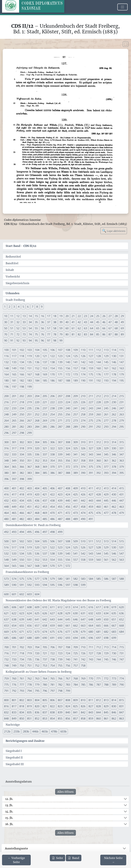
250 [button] (22, 414)
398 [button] (22, 479)
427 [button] (91, 494)
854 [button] (52, 719)
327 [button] (91, 448)
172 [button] (68, 374)
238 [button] (52, 408)
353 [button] (45, 461)
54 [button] (30, 328)
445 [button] (106, 501)
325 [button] (75, 448)
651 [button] (114, 619)
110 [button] (83, 350)
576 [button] (29, 579)
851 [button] (29, 719)
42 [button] (79, 322)
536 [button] (37, 554)
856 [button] (68, 719)
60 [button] (67, 328)
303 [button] (29, 442)
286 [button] (52, 427)
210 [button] (83, 396)
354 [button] (52, 461)
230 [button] (114, 402)
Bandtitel (12, 263)
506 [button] (52, 541)
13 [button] (24, 316)
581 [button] (68, 579)
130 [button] (114, 356)
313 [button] (106, 442)
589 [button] (6, 585)
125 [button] (75, 356)
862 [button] (114, 719)
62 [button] (79, 328)
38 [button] (55, 322)
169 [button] (45, 374)
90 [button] (6, 341)
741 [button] (75, 659)
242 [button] (83, 408)
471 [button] (60, 513)
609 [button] (37, 607)
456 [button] (68, 507)
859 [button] (91, 719)
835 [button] (29, 712)
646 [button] (75, 619)
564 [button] (6, 566)
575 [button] (22, 579)
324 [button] (68, 448)
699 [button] (114, 638)
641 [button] (37, 619)
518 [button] (22, 547)
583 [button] (83, 579)
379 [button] (122, 467)
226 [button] (83, 402)
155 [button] (60, 368)
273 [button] (75, 421)
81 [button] (73, 334)
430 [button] (114, 494)
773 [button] (114, 678)
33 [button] (24, 322)
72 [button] (18, 334)
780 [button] (45, 685)
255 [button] (60, 414)
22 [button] (79, 316)
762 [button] (29, 678)
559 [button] (91, 560)
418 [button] (22, 494)
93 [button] (24, 341)
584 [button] (91, 579)
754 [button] (52, 666)
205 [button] (45, 396)
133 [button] (14, 362)
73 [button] (24, 334)
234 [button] (22, 408)
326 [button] (83, 448)
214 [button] (114, 396)
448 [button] (6, 507)
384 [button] (37, 473)
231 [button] (122, 402)
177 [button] (106, 374)
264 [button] (6, 421)
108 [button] (68, 350)
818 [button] (22, 706)
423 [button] (60, 494)
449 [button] (14, 507)
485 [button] (45, 519)
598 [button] (75, 585)
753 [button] (45, 666)
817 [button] (14, 706)
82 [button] (79, 334)
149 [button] (14, 368)
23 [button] (85, 316)
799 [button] (68, 691)
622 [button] (14, 613)
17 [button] (49, 316)
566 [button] (22, 566)
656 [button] (29, 626)
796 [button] (45, 691)
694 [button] (75, 638)
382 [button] (22, 473)
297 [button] (14, 433)
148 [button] (6, 368)
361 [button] (106, 461)
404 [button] (37, 488)
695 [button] (83, 638)
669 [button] (6, 632)
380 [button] (6, 473)
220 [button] (37, 402)
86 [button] (104, 334)
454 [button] (52, 507)
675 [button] (52, 632)
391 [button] (91, 473)
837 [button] (45, 712)
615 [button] (83, 607)
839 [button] (60, 712)
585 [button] (99, 579)
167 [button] (29, 374)
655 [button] (22, 626)
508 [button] (68, 541)
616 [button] (91, 607)
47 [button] (110, 322)
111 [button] (91, 350)
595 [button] (52, 585)
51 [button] (12, 328)
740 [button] (68, 659)
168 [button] (37, 374)
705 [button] (45, 647)
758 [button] (83, 666)
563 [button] (122, 560)
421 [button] (45, 494)
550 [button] (22, 560)
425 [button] (75, 494)
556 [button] (68, 560)
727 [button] (91, 653)
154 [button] (52, 368)
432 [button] (6, 501)
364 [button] (6, 467)
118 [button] (22, 356)
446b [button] (35, 731)
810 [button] (83, 700)
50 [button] (6, 328)
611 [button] (52, 607)
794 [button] (29, 691)
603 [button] (29, 594)
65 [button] (98, 328)
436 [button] (37, 501)
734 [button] (22, 659)
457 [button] (75, 507)
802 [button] (22, 700)
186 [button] (52, 381)
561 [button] (106, 560)
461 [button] (106, 507)
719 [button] (29, 653)
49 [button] (122, 322)
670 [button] (14, 632)
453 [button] (45, 507)
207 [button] (60, 396)
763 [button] (37, 678)
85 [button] (98, 334)
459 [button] (91, 507)
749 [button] (14, 666)
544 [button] (99, 554)
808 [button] (68, 700)
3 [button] (14, 307)
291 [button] (91, 427)
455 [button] (60, 507)
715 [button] (122, 647)
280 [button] (6, 427)
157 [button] (75, 368)
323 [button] (60, 448)
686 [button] (14, 638)
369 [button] (45, 467)
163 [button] (122, 368)
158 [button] (83, 368)
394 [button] (114, 473)
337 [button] (45, 454)
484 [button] (37, 519)
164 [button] (6, 374)
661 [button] (68, 626)
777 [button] (22, 685)
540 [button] (68, 554)
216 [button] (6, 402)
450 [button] (22, 507)
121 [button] (45, 356)
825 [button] (75, 706)
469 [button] (45, 513)
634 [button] (106, 613)
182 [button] (22, 381)
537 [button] (45, 554)
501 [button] (14, 541)
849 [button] (14, 719)
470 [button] (52, 513)
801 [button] (14, 700)
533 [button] (14, 554)
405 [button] (45, 488)
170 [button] (52, 374)
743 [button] (91, 659)
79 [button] (61, 334)
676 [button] (60, 632)
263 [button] (122, 414)
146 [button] (114, 362)
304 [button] (37, 442)
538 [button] (52, 554)
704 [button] (37, 647)
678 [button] (75, 632)
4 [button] (19, 307)
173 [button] (75, 374)
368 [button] (37, 467)
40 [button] (67, 322)
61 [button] (73, 328)
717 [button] (14, 653)
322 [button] (52, 448)
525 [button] (75, 547)
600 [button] (6, 594)
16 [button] (42, 316)
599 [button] (83, 585)
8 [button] (37, 307)
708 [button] (68, 647)
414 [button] (114, 488)
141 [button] (75, 362)
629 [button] (68, 613)
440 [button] (68, 501)
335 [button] (29, 454)
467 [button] (29, 513)
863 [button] (122, 719)
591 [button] (22, 585)
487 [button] (60, 519)
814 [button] (114, 700)
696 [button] (91, 638)
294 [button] (114, 427)
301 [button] (14, 442)
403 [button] (29, 488)
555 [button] (60, 560)
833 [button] (14, 712)
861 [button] (106, 719)
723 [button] (60, 653)
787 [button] (99, 685)
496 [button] (37, 532)
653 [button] (6, 626)
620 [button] (122, 607)
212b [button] (7, 731)
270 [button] (52, 421)
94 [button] (30, 341)
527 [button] (91, 547)
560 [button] (99, 560)
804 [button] (37, 700)
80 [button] (67, 334)
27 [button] (110, 316)
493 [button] (14, 532)
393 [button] (106, 473)
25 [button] (98, 316)
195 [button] (122, 381)
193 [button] (106, 381)
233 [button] (14, 408)
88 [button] (116, 334)
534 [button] (22, 554)
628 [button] (60, 613)
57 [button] (49, 328)
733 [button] (14, 659)
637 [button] (6, 619)
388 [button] (68, 473)
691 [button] (52, 638)
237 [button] (45, 408)
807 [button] (60, 700)
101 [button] (14, 350)
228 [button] (99, 402)
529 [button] (106, 547)
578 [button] (45, 579)
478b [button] (54, 731)
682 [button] (106, 632)
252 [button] (37, 414)
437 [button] (45, 501)
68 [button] (116, 328)
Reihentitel (13, 257)
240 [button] (68, 408)
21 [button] (73, 316)
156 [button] (68, 368)
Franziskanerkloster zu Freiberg (27, 572)
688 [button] (29, 638)
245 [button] (106, 408)
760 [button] (14, 678)
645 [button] (68, 619)
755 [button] (60, 666)
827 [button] (91, 706)
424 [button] (68, 494)
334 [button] (22, 454)
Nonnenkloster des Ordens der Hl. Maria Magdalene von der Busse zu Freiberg (58, 600)
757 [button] (75, 666)
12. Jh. (9, 799)
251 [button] (29, 414)
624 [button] (29, 613)
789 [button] (114, 685)
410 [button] (83, 488)
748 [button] (6, 666)
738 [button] (52, 659)
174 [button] (83, 374)
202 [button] (22, 396)
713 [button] (106, 647)
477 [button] (106, 513)
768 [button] (75, 678)
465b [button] (45, 731)
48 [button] (116, 322)
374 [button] (83, 467)
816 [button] (6, 706)
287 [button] (60, 427)
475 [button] (91, 513)
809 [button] (75, 700)
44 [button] (92, 322)
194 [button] (114, 381)
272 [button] (68, 421)
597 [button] (68, 585)
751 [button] (29, 666)
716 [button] (6, 653)
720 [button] (37, 653)
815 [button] (122, 700)
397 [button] (14, 479)
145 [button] (106, 362)
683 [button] (114, 632)
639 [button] (22, 619)
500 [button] (6, 541)
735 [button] (29, 659)
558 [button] (83, 560)
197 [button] (14, 387)
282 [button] (22, 427)
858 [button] (83, 719)
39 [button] (61, 322)
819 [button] (29, 706)
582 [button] (75, 579)
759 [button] (6, 678)
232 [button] (6, 408)
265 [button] (14, 421)
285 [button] (45, 427)
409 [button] (75, 488)
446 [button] (114, 501)
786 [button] (91, 685)
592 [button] (29, 585)
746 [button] (114, 659)
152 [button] (37, 368)
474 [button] (83, 513)
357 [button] (75, 461)
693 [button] (68, 638)
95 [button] (36, 341)
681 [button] (99, 632)
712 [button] (99, 647)
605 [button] (6, 607)
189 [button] (75, 381)
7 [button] (32, 307)
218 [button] (22, 402)
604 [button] (37, 594)
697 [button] (99, 638)
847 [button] (122, 712)
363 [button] (122, 461)
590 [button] (14, 585)
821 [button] (45, 706)
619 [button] (114, 607)
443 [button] (91, 501)
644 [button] (60, 619)
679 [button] (83, 632)
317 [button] (14, 448)
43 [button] (85, 322)
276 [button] (99, 421)
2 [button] (9, 307)
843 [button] (91, 712)
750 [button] (22, 666)
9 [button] (42, 307)
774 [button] (122, 678)
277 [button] (106, 421)
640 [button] (29, 619)
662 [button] (75, 626)
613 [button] (68, 607)
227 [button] (91, 402)
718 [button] (22, 653)
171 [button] (60, 374)
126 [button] (83, 356)
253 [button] (45, 414)
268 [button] (37, 421)
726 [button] (83, 653)
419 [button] (29, 494)
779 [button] (37, 685)
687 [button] (22, 638)
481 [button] (14, 519)
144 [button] (99, 362)
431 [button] (122, 494)
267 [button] (29, 421)
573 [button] (6, 579)
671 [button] (22, 632)
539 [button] (60, 554)
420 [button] (37, 494)
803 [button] (29, 700)
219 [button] (29, 402)
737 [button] (45, 659)
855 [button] (60, 719)
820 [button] (37, 706)
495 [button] (29, 532)
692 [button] (60, 638)
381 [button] (14, 473)
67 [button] (110, 328)
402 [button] (22, 488)
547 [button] (122, 554)
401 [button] (14, 488)
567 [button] (29, 566)
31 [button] (12, 322)
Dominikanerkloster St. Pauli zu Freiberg (33, 525)
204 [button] (37, 396)
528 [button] (99, 547)
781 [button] (52, 685)
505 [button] (45, 541)
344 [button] (99, 454)
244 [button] (99, 408)
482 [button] (22, 519)
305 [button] (45, 442)
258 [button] (83, 414)
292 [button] (99, 427)
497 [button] (45, 532)
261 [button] (106, 414)
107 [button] (60, 350)
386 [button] (52, 473)
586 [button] (106, 579)
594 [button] (45, 585)
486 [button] (52, 519)
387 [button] (60, 473)
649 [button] (99, 619)
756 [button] (68, 666)
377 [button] (106, 467)
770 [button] (91, 678)
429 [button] (106, 494)
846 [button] (114, 712)
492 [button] (6, 532)
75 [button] (36, 334)
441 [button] (75, 501)
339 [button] (60, 454)
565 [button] (14, 566)
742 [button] (83, 659)
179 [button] (122, 374)
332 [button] (6, 454)
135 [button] (29, 362)
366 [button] (22, 467)
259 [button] (91, 414)
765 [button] (52, 678)
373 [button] (75, 467)
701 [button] (14, 647)
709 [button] (75, 647)
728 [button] (99, 653)
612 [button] (60, 607)
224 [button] (68, 402)
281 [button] (14, 427)
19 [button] (61, 316)
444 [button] (99, 501)
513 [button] (106, 541)
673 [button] (37, 632)
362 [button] (114, 461)
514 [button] (114, 541)
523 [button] (60, 547)
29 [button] (122, 316)
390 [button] (83, 473)
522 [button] (52, 547)
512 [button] (99, 541)
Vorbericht (13, 277)
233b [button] (17, 731)
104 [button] (37, 350)
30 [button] (6, 322)
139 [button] (60, 362)
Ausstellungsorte (16, 848)
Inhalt (10, 270)
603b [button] (64, 731)
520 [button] (37, 547)
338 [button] (52, 454)
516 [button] (6, 547)
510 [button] (83, 541)
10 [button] (6, 316)
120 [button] (37, 356)
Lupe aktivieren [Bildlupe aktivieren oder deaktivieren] (114, 231)
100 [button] (6, 350)
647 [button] (83, 619)
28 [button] (116, 316)
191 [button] (91, 381)
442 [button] (83, 501)
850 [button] (22, 719)
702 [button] (22, 647)
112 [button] (99, 350)
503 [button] (29, 541)
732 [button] (6, 659)
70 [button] (6, 334)
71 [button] (12, 334)
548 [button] (6, 560)
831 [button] (122, 706)
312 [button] (99, 442)
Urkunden (13, 293)
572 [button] (68, 566)
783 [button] (68, 685)
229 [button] (106, 402)
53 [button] (24, 328)
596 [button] (60, 585)
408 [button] (68, 488)
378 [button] (114, 467)
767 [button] (68, 678)
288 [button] (68, 427)
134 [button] (22, 362)
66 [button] (104, 328)
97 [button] (49, 341)
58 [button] (55, 328)
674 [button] (45, 632)
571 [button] (60, 566)
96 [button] (42, 341)
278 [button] (114, 421)
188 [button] (68, 381)
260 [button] (99, 414)
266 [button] (22, 421)
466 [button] (22, 513)
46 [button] (104, 322)
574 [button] (14, 579)
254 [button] (52, 414)
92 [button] (18, 341)
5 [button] (23, 307)
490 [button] (83, 519)
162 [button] (114, 368)
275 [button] (91, 421)
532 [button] (6, 554)
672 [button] (29, 632)
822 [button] (52, 706)
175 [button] (91, 374)
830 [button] (114, 706)
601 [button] (14, 594)
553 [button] (45, 560)
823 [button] (60, 706)
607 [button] (22, 607)
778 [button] (29, 685)
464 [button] (6, 513)
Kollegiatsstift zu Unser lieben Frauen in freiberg (39, 672)
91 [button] (12, 341)
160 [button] (99, 368)
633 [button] (99, 613)
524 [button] (68, 547)
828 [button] (99, 706)
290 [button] (83, 427)
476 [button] (99, 513)
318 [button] (22, 448)
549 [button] (14, 560)
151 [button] (29, 368)
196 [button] (6, 387)
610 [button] (45, 607)
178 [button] (114, 374)
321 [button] (45, 448)
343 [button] (91, 454)
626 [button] (45, 613)
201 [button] (14, 396)
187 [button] (60, 381)
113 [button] (106, 350)
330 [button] (114, 448)
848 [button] (6, 719)
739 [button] (60, 659)
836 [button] (37, 712)
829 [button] (106, 706)
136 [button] (37, 362)
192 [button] (99, 381)
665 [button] (99, 626)
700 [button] (6, 647)
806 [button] (52, 700)
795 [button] (37, 691)
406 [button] (52, 488)
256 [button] (68, 414)
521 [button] (45, 547)
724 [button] (68, 653)
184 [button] (37, 381)
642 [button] (45, 619)
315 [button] (122, 442)
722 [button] (52, 653)
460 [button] (99, 507)
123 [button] (60, 356)
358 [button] (83, 461)
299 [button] (29, 433)
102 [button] (22, 350)
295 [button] (122, 427)
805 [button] (45, 700)
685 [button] (6, 638)
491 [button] (91, 519)
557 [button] (75, 560)
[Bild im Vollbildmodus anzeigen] (126, 44)
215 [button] (122, 396)
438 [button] (52, 501)
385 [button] (45, 473)
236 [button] (37, 408)
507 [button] (60, 541)
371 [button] (60, 467)
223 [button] (60, 402)
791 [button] (6, 691)
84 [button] (92, 334)
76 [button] (42, 334)
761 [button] (22, 678)
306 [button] (52, 442)
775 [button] (6, 685)
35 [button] (36, 322)
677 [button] (68, 632)
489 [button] (75, 519)
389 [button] (75, 473)
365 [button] (14, 467)
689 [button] (37, 638)
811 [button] (91, 700)
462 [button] (114, 507)
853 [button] (45, 719)
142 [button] (83, 362)
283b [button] (26, 731)
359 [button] (91, 461)
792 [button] (14, 691)
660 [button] (60, 626)
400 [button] (6, 488)
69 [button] (122, 328)
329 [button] (106, 448)
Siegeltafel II (14, 757)
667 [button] (114, 626)
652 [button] (122, 619)
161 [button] (106, 368)
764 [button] (45, 678)
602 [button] (22, 594)
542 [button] (83, 554)
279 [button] (122, 421)
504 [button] (37, 541)
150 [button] (22, 368)
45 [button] (98, 322)
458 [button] (83, 507)
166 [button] (22, 374)
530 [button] (114, 547)
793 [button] (22, 691)
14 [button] (30, 316)
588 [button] (122, 579)
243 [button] (91, 408)
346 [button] (114, 454)
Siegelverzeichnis (17, 283)
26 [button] (104, 316)
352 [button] (37, 461)
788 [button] (106, 685)
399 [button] (29, 479)
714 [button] (114, 647)
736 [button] (37, 659)
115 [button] (122, 350)
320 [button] (37, 448)
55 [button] (36, 328)
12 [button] (18, 316)
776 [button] (14, 685)
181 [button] (14, 381)
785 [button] (83, 685)
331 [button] (122, 448)
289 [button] (75, 427)
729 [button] (106, 653)
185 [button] (45, 381)
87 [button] (110, 334)
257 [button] (75, 414)
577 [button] (37, 579)
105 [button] (45, 350)
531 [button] (122, 547)
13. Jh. (9, 805)
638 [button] (14, 619)
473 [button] (75, 513)
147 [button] (122, 362)
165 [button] (14, 374)
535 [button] (29, 554)
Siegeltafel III (15, 764)
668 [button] (122, 626)
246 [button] (114, 408)
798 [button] (60, 691)
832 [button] (6, 712)
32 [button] (18, 322)
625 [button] (37, 613)
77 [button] (49, 334)
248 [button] (6, 414)
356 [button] (68, 461)
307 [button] (60, 442)
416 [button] (6, 494)
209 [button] (75, 396)
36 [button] (42, 322)
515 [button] (122, 541)
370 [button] (52, 467)
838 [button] (52, 712)
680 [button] (91, 632)
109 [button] (75, 350)
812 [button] (99, 700)
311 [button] (91, 442)
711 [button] (91, 647)
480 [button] (6, 519)
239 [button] (60, 408)
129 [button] (106, 356)
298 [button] (22, 433)
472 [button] (68, 513)
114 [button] (114, 350)
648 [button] (91, 619)
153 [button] (45, 368)
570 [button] (52, 566)
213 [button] (106, 396)
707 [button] (60, 647)
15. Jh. (9, 818)
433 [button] (14, 501)
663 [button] (83, 626)
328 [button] (99, 448)
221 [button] (45, 402)
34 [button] (30, 322)
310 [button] (83, 442)
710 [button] (83, 647)
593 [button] (37, 585)
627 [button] (52, 613)
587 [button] (114, 579)
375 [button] (91, 467)
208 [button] (68, 396)
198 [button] (22, 387)
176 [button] (99, 374)
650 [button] (106, 619)
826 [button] (83, 706)
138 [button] (52, 362)
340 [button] (68, 454)
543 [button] (91, 554)
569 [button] (45, 566)
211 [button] (91, 396)
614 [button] (75, 607)
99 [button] (61, 341)
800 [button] (6, 700)
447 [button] (122, 501)
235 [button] (29, 408)
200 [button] (6, 396)
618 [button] (106, 607)
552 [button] (37, 560)
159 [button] (91, 368)
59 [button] (61, 328)
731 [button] (122, 653)
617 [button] (99, 607)
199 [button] (29, 387)
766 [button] (60, 678)
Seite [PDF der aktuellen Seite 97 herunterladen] (57, 858)
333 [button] (14, 454)
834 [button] (22, 712)
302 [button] (22, 442)
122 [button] (52, 356)
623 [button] (22, 613)
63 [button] (85, 328)
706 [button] (52, 647)
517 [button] (14, 547)
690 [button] (45, 638)
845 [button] (106, 712)
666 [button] (106, 626)
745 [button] (106, 659)
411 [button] (91, 488)
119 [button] (29, 356)
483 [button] (29, 519)
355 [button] (60, 461)
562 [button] (114, 560)
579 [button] (52, 579)
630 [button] (75, 613)
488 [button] (68, 519)
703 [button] (29, 647)
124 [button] (68, 356)
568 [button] (37, 566)
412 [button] (99, 488)
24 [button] (92, 316)
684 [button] (122, 632)
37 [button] (49, 322)
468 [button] (37, 513)
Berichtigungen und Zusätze (25, 741)
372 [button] (68, 467)
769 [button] (83, 678)
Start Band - (21, 246)
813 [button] (106, 700)
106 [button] (52, 350)
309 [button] (75, 442)
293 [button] (106, 427)
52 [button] (18, 328)
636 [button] (122, 613)
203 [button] (29, 396)
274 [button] (83, 421)
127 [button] (91, 356)
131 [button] (122, 356)
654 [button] (14, 626)
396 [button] (6, 479)
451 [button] (29, 507)
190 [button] (83, 381)
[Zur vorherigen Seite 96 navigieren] (16, 860)
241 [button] (75, 408)
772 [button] (106, 678)
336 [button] (37, 454)
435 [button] (29, 501)
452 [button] (37, 507)
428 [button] (99, 494)
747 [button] (122, 659)
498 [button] (52, 532)
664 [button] (91, 626)
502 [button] (22, 541)
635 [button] (114, 613)
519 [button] (29, 547)
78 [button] (55, 334)
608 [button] (29, 607)
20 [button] (67, 316)
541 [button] (75, 554)
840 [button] (68, 712)
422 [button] (52, 494)
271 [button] (60, 421)
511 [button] (91, 541)
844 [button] (99, 712)
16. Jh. (9, 824)
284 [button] (37, 427)
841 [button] (75, 712)
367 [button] (29, 467)
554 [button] (52, 560)
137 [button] (45, 362)
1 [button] (5, 307)
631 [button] (83, 613)
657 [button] (37, 626)
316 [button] (6, 448)
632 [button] (91, 613)
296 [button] (6, 433)
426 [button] (83, 494)
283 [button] (29, 427)
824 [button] (68, 706)
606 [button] (14, 607)
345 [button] (106, 454)
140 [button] (68, 362)
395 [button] (122, 473)
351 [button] (29, 461)
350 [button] (22, 461)
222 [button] (52, 402)
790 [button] (122, 685)
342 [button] (83, 454)
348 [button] (6, 461)
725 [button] (75, 653)
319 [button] (29, 448)
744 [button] (99, 659)
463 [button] (122, 507)
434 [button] (22, 501)
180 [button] (6, 381)
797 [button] (52, 691)
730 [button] (114, 653)
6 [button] (28, 307)
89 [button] (122, 334)
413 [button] (106, 488)
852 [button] (37, 719)
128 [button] (99, 356)
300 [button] (6, 442)
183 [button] (29, 381)
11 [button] (12, 316)
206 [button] (52, 396)
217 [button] (14, 402)
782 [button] (60, 685)
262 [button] (114, 414)
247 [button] (122, 408)
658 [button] (45, 626)
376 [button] (99, 467)
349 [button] (14, 461)
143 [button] (91, 362)
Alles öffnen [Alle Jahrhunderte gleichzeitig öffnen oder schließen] (65, 792)
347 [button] (122, 454)
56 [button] (42, 328)
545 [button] (106, 554)
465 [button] (14, 513)
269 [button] (45, 421)
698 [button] (106, 638)
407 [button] (60, 488)
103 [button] (29, 350)
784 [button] (75, 685)
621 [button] (6, 613)
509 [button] (75, 541)
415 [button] (122, 488)
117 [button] (14, 356)
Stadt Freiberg (15, 300)
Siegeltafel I (14, 751)
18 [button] (55, 316)
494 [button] (22, 532)
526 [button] (83, 547)
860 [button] (99, 719)
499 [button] (60, 532)
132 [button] (6, 362)
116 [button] (6, 356)
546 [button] (114, 554)
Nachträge (13, 725)
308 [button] (68, 442)
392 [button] (99, 473)
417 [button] (14, 494)
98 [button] (55, 341)
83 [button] (85, 334)
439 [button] (60, 501)
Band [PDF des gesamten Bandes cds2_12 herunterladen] (74, 858)
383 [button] (29, 473)
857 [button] (75, 719)
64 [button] (92, 328)
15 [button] (36, 316)
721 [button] (45, 653)
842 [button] (83, 712)
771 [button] (99, 678)
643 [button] (52, 619)
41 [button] (73, 322)
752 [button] (37, 666)
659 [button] (52, 626)
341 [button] (75, 454)
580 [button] (60, 579)
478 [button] (114, 513)
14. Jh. (9, 811)
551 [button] (29, 560)
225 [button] (75, 402)
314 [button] (114, 442)
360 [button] (99, 461)
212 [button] (99, 396)
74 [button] (30, 334)
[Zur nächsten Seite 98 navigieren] (113, 860)
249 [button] (14, 414)
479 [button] (122, 513)
